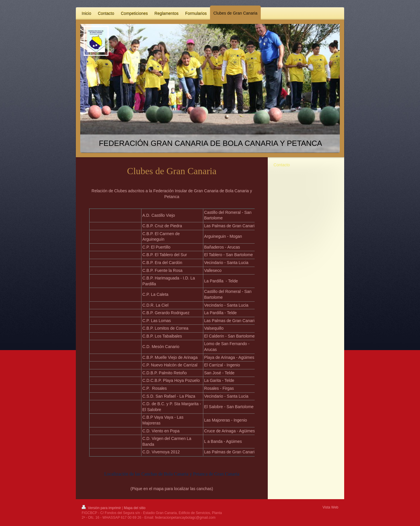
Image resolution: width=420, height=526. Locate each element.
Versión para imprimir (102, 508)
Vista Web (330, 507)
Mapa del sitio (135, 508)
